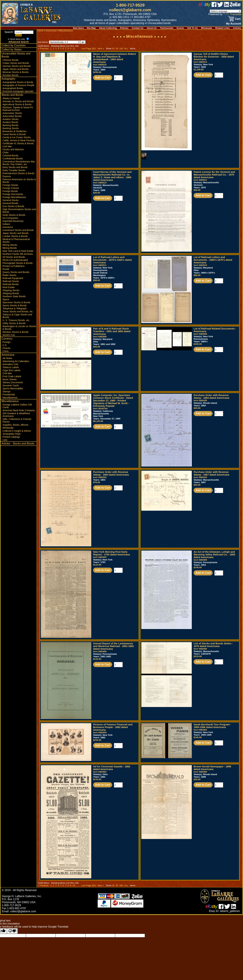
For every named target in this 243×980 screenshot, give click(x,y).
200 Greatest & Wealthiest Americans (16, 415)
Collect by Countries (14, 45)
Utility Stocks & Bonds (14, 323)
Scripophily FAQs (12, 434)
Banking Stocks (11, 128)
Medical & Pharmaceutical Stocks (16, 241)
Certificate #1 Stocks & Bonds (18, 143)
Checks (6, 348)
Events (180, 28)
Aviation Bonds (10, 122)
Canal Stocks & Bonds (14, 134)
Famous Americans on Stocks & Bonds (19, 181)
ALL (126, 48)
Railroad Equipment (13, 278)
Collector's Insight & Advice (17, 431)
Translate (232, 14)
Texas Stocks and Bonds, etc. (18, 311)
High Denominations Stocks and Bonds (19, 211)
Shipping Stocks (11, 290)
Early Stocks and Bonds (15, 167)
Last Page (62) (88, 48)
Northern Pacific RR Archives (18, 254)
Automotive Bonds (12, 116)
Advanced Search (19, 42)
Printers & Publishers (14, 266)
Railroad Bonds (11, 284)
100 (121, 48)
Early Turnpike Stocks (14, 170)
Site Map (91, 28)
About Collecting (108, 28)
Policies (124, 28)
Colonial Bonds (10, 155)
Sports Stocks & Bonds (15, 305)
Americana (8, 355)
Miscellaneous (10, 398)
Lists (5, 440)
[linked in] (227, 6)
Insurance (8, 227)
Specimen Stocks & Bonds (16, 302)
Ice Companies (10, 218)
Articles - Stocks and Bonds (18, 444)
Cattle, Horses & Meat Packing (19, 140)
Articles (237, 28)
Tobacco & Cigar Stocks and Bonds (17, 316)
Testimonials (167, 28)
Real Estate (9, 287)
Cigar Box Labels (12, 370)
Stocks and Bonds (12, 95)
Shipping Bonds (11, 293)
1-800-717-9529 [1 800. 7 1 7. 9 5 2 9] (130, 5)
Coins (6, 351)
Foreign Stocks (10, 185)
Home (40, 31)
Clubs (6, 152)
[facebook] (214, 6)
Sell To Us (193, 28)
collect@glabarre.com (130, 10)
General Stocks (11, 200)
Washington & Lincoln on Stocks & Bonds (19, 328)
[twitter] (220, 6)
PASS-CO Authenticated (15, 260)
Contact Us (138, 28)
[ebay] (205, 6)
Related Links (222, 28)
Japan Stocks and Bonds (16, 69)
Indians (6, 224)
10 (74, 48)
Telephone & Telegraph (15, 308)
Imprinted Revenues (13, 221)
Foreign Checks (11, 188)
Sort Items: (59, 42)
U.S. (5, 345)
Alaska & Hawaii (11, 98)
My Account (234, 24)
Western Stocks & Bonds (16, 332)
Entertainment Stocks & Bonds (18, 173)
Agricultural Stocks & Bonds (17, 104)
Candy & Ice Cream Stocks (17, 137)
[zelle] (235, 6)
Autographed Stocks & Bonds (18, 82)
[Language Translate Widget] (225, 11)
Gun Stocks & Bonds (13, 206)
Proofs (6, 269)
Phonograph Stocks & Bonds (18, 263)
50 (117, 48)
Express (7, 176)
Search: (19, 32)
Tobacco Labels (11, 367)
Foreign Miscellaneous (14, 197)
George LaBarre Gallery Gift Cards (17, 406)
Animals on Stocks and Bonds (18, 101)
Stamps (6, 391)
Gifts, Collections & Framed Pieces (17, 420)
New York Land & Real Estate (18, 251)
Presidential (9, 395)
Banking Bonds (10, 125)
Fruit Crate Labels (12, 376)
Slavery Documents (13, 382)
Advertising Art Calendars (16, 361)
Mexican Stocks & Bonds (16, 72)
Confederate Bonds (13, 159)
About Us (152, 28)
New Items (78, 28)
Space (6, 299)
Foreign (6, 342)
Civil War (7, 146)
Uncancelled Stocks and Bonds (16, 55)
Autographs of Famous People (18, 85)
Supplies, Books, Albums (15, 425)
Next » (101, 48)
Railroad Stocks (11, 281)
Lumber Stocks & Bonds (15, 236)
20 (113, 48)
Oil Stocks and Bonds (14, 257)
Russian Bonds (10, 75)
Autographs (8, 79)
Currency (7, 339)
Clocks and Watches (13, 149)
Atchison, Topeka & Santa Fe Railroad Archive (18, 109)
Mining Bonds (10, 248)
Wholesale (206, 28)
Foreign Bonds (10, 191)
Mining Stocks (10, 245)
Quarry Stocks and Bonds (16, 272)
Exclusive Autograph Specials (18, 91)
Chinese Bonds (11, 60)
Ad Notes (7, 358)
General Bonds (10, 203)
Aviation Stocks (11, 119)
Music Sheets (10, 379)
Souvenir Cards (11, 385)
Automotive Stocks (12, 113)
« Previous (43, 48)
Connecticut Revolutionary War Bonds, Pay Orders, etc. (19, 163)
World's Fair (9, 335)
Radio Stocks (9, 275)
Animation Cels (10, 364)
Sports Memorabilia (13, 388)
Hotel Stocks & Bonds (14, 215)
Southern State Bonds (14, 296)
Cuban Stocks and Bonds (16, 63)
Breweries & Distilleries (15, 131)
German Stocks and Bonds (17, 66)
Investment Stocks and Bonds (18, 230)
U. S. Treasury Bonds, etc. (16, 320)
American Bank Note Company (19, 410)
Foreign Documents (13, 194)
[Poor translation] (12, 931)
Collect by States (12, 50)
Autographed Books (13, 88)
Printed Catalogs (11, 437)
